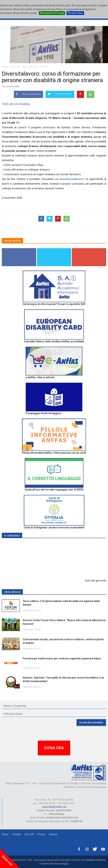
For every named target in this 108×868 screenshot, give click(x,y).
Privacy (41, 834)
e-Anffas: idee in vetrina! (40, 377)
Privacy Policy (75, 13)
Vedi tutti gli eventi (96, 580)
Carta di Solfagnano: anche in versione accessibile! (54, 527)
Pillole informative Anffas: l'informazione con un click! (54, 453)
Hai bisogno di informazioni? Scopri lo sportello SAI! (54, 304)
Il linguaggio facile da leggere (43, 413)
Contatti (16, 834)
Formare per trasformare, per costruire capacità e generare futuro (62, 658)
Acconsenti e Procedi (52, 13)
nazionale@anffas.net (54, 807)
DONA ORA (54, 748)
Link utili (29, 834)
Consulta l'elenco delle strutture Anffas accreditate (54, 341)
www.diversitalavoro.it (72, 179)
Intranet (53, 834)
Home (5, 834)
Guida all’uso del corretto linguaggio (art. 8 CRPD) (54, 490)
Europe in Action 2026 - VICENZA (43, 544)
